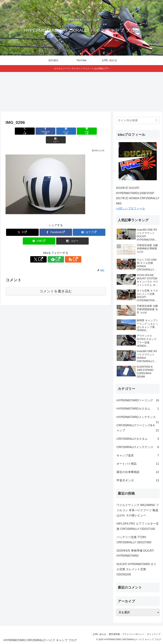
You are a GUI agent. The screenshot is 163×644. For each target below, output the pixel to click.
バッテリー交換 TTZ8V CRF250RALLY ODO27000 (134, 540)
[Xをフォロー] (48, 251)
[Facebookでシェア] (39, 131)
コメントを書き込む (56, 282)
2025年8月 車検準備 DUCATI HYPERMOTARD (135, 553)
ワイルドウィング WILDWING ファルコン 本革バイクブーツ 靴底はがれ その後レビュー (138, 510)
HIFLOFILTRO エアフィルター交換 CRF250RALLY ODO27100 (138, 526)
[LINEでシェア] (73, 131)
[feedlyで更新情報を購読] (56, 251)
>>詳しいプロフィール (130, 209)
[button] (89, 131)
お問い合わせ (98, 634)
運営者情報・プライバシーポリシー (125, 634)
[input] (138, 120)
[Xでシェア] (22, 131)
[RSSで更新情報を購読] (63, 251)
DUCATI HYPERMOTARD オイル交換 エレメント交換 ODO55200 (136, 569)
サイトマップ (153, 634)
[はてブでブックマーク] (56, 131)
